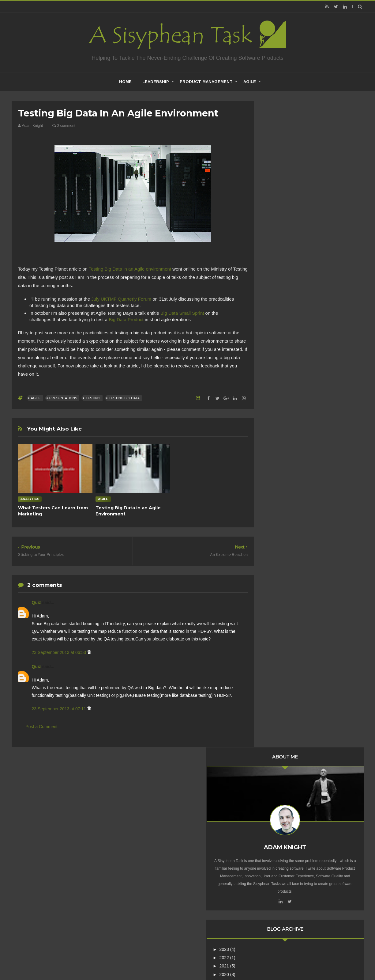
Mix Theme (269, 960)
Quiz (37, 602)
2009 (280, 523)
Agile (250, 82)
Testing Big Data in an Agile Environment (317, 443)
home (125, 82)
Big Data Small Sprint (182, 313)
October (288, 403)
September (291, 411)
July (284, 420)
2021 (280, 312)
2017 (280, 345)
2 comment (64, 126)
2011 (280, 506)
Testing (93, 398)
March (286, 471)
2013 (280, 379)
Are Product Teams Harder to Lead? (313, 779)
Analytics (30, 499)
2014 (280, 370)
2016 (280, 354)
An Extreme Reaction (299, 435)
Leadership (156, 82)
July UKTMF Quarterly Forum (121, 299)
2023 (280, 295)
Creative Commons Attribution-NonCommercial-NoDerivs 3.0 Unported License (305, 868)
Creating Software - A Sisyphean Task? (178, 960)
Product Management (206, 82)
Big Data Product (126, 319)
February (289, 479)
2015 (280, 362)
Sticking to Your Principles (303, 452)
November (290, 394)
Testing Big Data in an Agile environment (130, 269)
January (288, 488)
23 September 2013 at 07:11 (60, 709)
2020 (280, 320)
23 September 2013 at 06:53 (60, 652)
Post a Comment (42, 727)
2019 (280, 329)
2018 (280, 337)
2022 (280, 303)
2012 (280, 498)
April (285, 462)
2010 (280, 515)
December (290, 386)
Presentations (63, 398)
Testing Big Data (124, 398)
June (285, 428)
